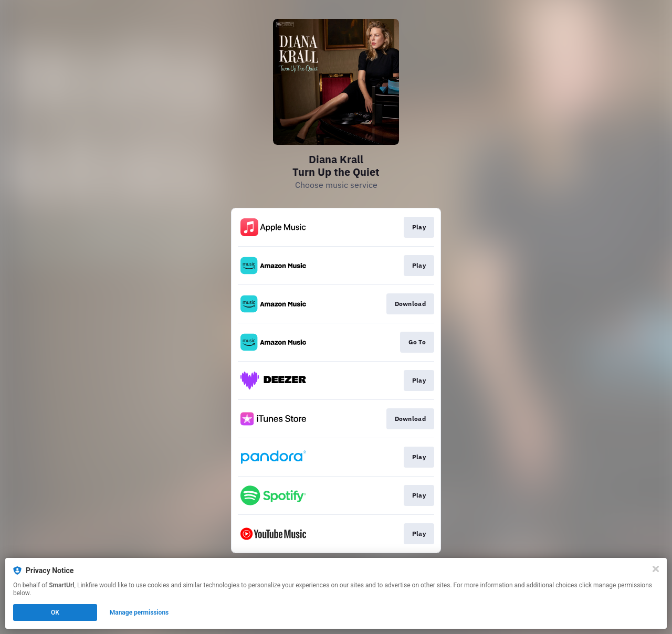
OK (55, 612)
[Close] (656, 569)
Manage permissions (139, 612)
